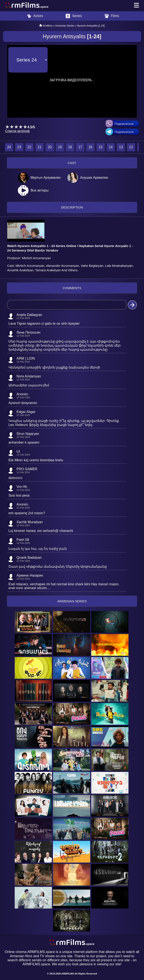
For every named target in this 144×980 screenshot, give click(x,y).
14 (111, 147)
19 (60, 147)
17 (80, 147)
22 (29, 147)
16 (90, 147)
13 (121, 147)
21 (40, 147)
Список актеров (17, 131)
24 (9, 147)
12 (131, 147)
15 (101, 147)
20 (50, 147)
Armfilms (48, 26)
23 (19, 147)
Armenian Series (65, 26)
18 (70, 147)
